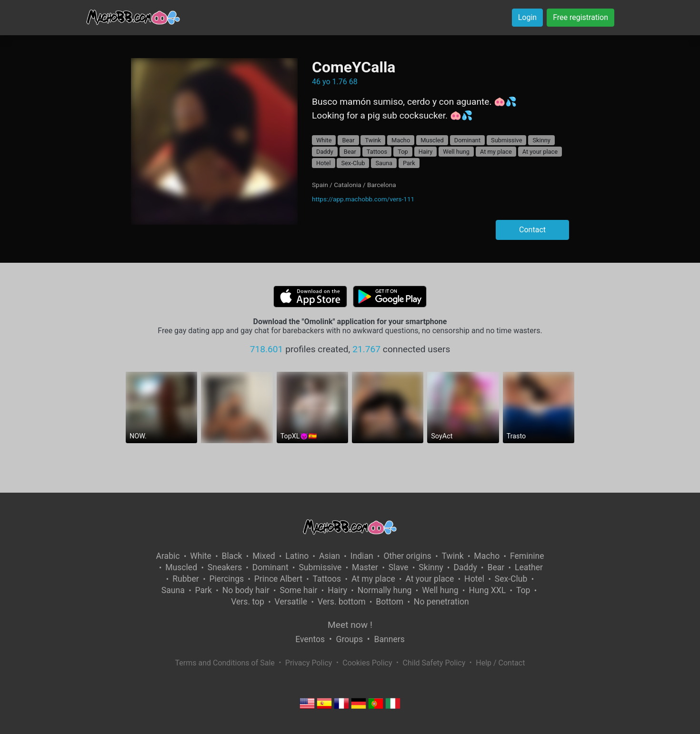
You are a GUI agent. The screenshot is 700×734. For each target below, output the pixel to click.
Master (365, 567)
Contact (532, 230)
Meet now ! (350, 625)
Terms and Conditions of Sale (225, 663)
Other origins (407, 556)
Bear (348, 140)
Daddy (325, 152)
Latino (297, 556)
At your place (540, 152)
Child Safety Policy (434, 663)
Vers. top (248, 602)
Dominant (467, 140)
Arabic (168, 556)
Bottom (390, 602)
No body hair (246, 590)
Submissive (506, 140)
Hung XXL (487, 590)
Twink (373, 140)
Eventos (310, 639)
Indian (362, 556)
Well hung (456, 152)
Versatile (291, 602)
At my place (496, 152)
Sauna (384, 163)
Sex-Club (353, 163)
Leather (529, 567)
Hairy (426, 152)
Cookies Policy (367, 663)
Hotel (324, 163)
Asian (330, 556)
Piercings (226, 579)
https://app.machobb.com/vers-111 (363, 199)
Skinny (541, 140)
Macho (401, 140)
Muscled (432, 140)
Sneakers (225, 567)
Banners (389, 639)
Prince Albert (278, 579)
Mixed (264, 556)
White (324, 140)
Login (527, 17)
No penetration (441, 602)
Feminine (527, 556)
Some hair (298, 590)
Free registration (580, 17)
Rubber (186, 579)
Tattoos (377, 152)
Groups (350, 639)
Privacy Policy (309, 663)
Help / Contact (500, 663)
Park (409, 163)
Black (232, 556)
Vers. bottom (342, 602)
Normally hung (385, 590)
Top (403, 152)
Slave (399, 567)
